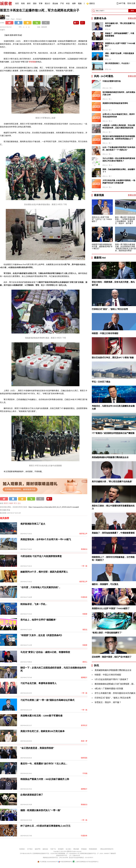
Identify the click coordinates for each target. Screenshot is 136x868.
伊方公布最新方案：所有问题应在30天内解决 (115, 693)
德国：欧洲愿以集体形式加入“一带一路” (41, 810)
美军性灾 (84, 725)
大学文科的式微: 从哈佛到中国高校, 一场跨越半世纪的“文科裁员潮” (119, 182)
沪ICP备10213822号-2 (26, 853)
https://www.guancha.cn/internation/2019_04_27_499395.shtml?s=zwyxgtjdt (54, 507)
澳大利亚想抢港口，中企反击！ (118, 63)
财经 (29, 3)
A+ (29, 27)
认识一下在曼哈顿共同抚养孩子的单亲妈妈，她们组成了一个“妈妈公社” (119, 149)
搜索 (132, 11)
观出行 (47, 3)
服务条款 (45, 849)
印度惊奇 (84, 597)
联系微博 (61, 849)
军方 (15, 503)
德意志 (85, 630)
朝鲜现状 (84, 758)
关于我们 (30, 849)
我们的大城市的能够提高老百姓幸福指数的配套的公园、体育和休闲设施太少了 (119, 138)
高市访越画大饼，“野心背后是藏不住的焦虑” (120, 25)
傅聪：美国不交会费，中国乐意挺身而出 (120, 55)
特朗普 (85, 614)
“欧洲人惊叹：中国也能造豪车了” (107, 633)
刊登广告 (53, 849)
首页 (17, 3)
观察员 (91, 4)
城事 (74, 3)
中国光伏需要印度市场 (112, 81)
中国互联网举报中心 (65, 862)
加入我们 (68, 849)
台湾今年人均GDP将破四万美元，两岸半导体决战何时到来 (119, 116)
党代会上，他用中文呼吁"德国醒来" (38, 620)
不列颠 (85, 773)
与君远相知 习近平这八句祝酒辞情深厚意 (41, 556)
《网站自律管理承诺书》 (107, 849)
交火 (19, 503)
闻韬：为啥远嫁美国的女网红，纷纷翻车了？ (119, 171)
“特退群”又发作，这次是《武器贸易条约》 (42, 635)
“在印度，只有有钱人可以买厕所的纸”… (40, 587)
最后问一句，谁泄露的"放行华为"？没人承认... (44, 764)
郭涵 (8, 16)
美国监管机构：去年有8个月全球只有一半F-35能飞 (46, 539)
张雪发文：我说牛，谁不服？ (108, 702)
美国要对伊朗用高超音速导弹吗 (115, 103)
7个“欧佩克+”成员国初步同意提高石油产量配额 (113, 433)
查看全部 (132, 18)
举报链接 (84, 849)
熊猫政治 (84, 805)
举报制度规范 (93, 849)
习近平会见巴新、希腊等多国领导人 (39, 683)
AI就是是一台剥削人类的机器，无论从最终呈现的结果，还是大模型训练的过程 (119, 127)
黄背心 (85, 662)
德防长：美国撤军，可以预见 (105, 584)
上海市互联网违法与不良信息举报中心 (86, 862)
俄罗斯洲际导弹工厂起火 (33, 524)
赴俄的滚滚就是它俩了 (32, 795)
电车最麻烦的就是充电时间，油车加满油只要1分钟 (119, 93)
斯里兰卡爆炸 (8, 503)
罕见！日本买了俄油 (101, 382)
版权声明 (38, 849)
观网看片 (84, 678)
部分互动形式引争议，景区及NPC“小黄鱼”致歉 (113, 358)
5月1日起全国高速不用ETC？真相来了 (111, 679)
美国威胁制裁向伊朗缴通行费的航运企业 (110, 457)
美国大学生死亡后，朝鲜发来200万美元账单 (42, 731)
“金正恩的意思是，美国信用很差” (37, 748)
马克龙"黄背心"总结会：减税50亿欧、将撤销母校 (45, 652)
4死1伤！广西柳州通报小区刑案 (109, 689)
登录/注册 (131, 3)
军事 (41, 3)
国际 (35, 3)
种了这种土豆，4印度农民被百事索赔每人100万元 (45, 826)
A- (24, 27)
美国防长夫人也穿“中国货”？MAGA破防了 (120, 45)
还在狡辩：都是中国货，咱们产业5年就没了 (112, 657)
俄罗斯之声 (83, 534)
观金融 (55, 3)
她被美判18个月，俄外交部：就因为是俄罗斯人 (44, 572)
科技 (68, 3)
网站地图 (76, 849)
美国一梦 (84, 741)
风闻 (23, 3)
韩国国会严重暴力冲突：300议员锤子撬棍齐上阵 (45, 779)
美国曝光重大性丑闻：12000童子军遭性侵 (41, 716)
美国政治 (84, 549)
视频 (80, 3)
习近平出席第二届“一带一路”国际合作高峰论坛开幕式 (47, 700)
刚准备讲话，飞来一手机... (34, 604)
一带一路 (84, 566)
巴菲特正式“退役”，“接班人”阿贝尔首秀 (110, 309)
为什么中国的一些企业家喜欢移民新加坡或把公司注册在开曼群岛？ (119, 160)
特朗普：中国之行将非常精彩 (105, 333)
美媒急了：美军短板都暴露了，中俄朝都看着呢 (120, 35)
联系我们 (22, 849)
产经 (62, 3)
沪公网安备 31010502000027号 (48, 862)
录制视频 (32, 62)
